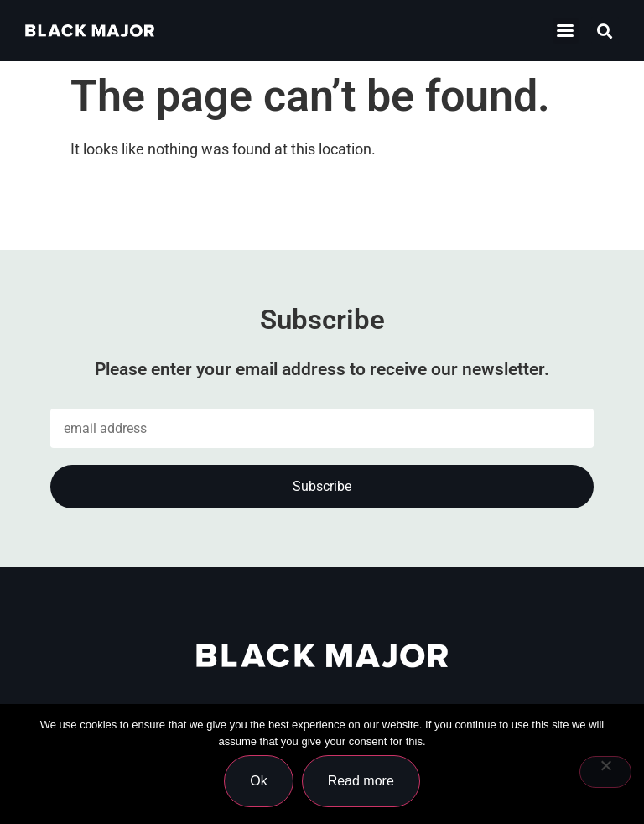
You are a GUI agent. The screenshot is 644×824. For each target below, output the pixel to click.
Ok (258, 781)
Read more (361, 781)
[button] (605, 31)
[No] (605, 772)
